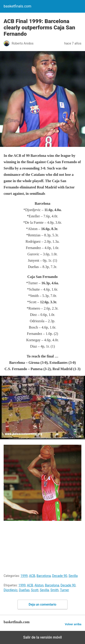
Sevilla (73, 576)
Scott (35, 590)
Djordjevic (11, 590)
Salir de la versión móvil (42, 637)
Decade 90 (60, 576)
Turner (64, 590)
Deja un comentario (43, 604)
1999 (24, 576)
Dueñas (24, 590)
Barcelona (44, 576)
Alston (39, 585)
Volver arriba (73, 624)
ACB (32, 576)
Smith (54, 590)
